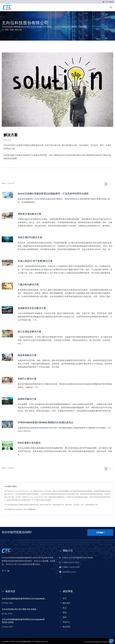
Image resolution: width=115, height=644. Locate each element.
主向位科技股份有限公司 (24, 640)
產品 (65, 606)
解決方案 (19, 30)
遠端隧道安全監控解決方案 (33, 308)
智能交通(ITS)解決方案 (31, 237)
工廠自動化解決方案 (29, 284)
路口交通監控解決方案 (30, 331)
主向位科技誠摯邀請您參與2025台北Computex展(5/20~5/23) (23, 619)
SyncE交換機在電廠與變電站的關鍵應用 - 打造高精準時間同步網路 (55, 194)
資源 (12, 30)
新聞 (65, 616)
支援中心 (66, 620)
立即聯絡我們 (31, 509)
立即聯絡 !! (100, 532)
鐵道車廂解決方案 (28, 355)
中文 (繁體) (109, 2)
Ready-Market (108, 640)
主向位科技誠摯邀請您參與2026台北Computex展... (24, 597)
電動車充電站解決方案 (30, 214)
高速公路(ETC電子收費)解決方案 (36, 261)
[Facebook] (3, 569)
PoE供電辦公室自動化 (30, 442)
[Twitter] (5, 569)
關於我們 (66, 602)
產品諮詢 (66, 625)
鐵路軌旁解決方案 (28, 398)
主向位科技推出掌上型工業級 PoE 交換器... (20, 608)
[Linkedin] (8, 569)
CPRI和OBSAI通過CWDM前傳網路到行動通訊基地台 (47, 422)
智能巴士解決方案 (28, 378)
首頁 (7, 30)
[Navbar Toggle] (111, 7)
